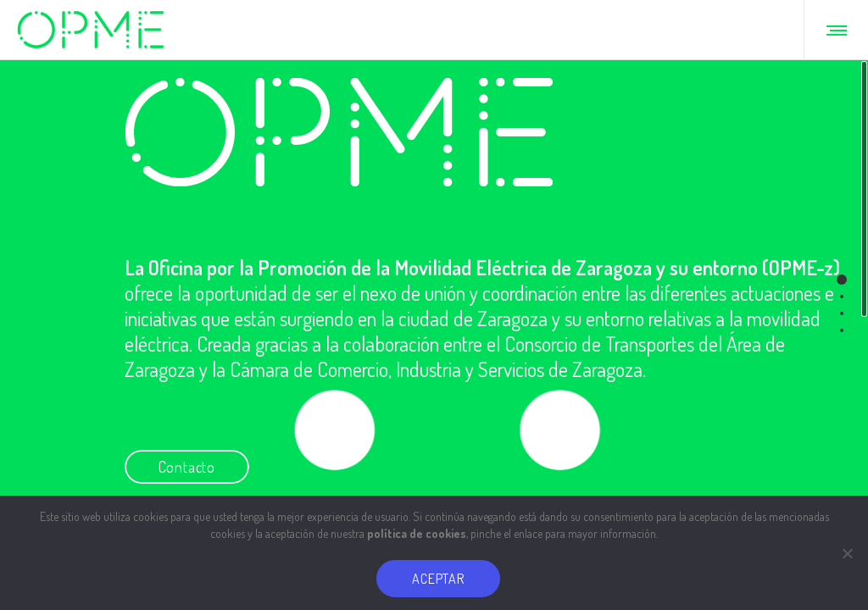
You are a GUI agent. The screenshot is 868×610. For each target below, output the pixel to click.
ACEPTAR (438, 579)
